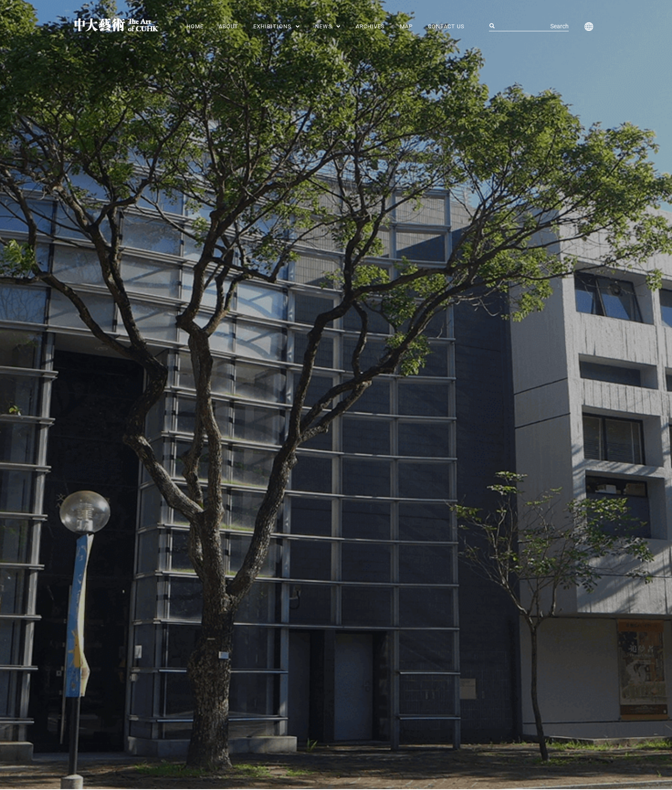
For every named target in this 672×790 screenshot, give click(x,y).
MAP (406, 26)
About (228, 26)
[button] (277, 26)
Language (587, 27)
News (328, 26)
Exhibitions (277, 26)
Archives (370, 26)
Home (195, 26)
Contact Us (446, 26)
